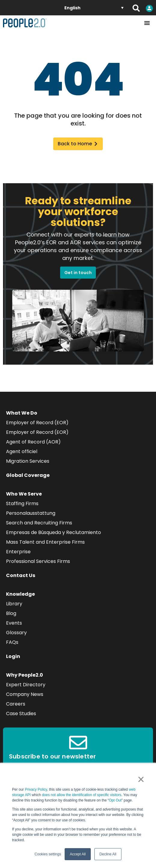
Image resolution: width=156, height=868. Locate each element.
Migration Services (28, 461)
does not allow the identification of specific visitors (81, 795)
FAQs (12, 642)
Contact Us (21, 575)
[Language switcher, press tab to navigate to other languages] (94, 8)
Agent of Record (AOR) (33, 442)
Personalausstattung (31, 513)
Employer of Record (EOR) (37, 423)
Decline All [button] (108, 854)
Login (13, 656)
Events (14, 623)
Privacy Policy (36, 789)
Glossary (16, 633)
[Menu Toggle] (147, 23)
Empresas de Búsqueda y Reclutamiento (54, 532)
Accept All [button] (78, 854)
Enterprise (18, 552)
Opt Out (115, 800)
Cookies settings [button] (48, 854)
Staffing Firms (22, 504)
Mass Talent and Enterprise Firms (45, 542)
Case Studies (21, 714)
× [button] (141, 779)
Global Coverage (28, 475)
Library (14, 604)
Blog (11, 613)
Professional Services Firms (38, 561)
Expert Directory (26, 685)
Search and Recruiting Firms (39, 523)
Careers (16, 704)
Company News (25, 694)
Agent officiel (22, 451)
